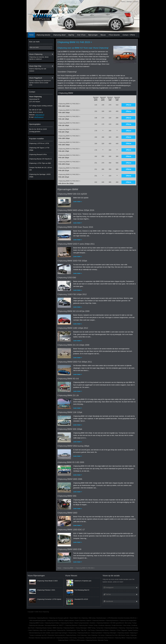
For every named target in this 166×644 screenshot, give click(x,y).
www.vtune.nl (40, 115)
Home (123, 1)
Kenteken (93, 623)
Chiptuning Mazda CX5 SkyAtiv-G (40, 159)
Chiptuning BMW (68, 568)
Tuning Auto (81, 638)
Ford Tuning (73, 638)
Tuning (134, 623)
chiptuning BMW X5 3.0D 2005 (71, 462)
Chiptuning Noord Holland (52, 623)
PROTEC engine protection (66, 620)
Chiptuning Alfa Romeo (102, 630)
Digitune (89, 620)
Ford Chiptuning (82, 635)
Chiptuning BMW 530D (67, 513)
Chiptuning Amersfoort (112, 620)
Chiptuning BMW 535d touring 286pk (73, 446)
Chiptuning (122, 628)
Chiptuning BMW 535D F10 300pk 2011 (75, 362)
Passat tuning (72, 633)
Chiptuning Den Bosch (67, 623)
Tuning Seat (100, 628)
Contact (136, 1)
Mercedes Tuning (103, 640)
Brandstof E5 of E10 (81, 599)
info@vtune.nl (39, 117)
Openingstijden (35, 124)
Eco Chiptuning (83, 618)
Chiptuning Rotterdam (99, 620)
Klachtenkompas (101, 618)
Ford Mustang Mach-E (82, 590)
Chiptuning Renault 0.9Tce (38, 154)
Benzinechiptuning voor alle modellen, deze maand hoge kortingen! (48, 633)
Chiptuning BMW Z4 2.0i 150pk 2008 (73, 345)
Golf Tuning (91, 630)
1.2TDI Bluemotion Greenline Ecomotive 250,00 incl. (122, 618)
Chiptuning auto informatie (36, 625)
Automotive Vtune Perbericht (106, 638)
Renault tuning (52, 630)
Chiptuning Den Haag (132, 628)
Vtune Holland (74, 618)
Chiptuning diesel (59, 35)
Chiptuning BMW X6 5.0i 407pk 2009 (73, 311)
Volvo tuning (127, 625)
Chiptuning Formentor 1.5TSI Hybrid (49, 599)
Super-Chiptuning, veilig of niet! (37, 630)
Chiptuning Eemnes (91, 640)
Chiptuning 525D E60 (67, 278)
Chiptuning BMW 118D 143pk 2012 (73, 328)
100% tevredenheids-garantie (38, 620)
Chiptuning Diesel (63, 640)
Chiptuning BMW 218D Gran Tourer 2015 (75, 227)
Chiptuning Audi (83, 625)
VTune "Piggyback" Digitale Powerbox (127, 630)
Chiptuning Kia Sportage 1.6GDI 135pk (40, 176)
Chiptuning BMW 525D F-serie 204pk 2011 (76, 244)
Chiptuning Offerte (120, 638)
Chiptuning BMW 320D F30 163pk (72, 261)
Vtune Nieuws (71, 576)
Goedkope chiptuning (104, 625)
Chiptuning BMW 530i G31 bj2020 (72, 194)
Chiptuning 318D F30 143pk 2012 (72, 294)
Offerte (129, 105)
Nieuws (103, 35)
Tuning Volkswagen (81, 628)
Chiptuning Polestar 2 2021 (46, 590)
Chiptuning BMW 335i (67, 496)
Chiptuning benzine (43, 35)
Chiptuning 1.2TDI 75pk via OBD (40, 163)
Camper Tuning (93, 625)
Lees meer (77, 202)
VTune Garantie (114, 35)
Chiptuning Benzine (42, 618)
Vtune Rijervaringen (36, 576)
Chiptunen (113, 630)
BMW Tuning (92, 628)
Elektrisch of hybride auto (83, 581)
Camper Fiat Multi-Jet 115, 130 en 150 (41, 169)
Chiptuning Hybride (91, 638)
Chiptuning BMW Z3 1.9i (68, 395)
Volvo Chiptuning (92, 635)
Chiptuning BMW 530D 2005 (70, 479)
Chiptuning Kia (61, 630)
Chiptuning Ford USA (111, 635)
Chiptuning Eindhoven (84, 633)
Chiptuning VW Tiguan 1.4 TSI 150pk (39, 149)
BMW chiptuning (58, 628)
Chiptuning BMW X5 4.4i (68, 379)
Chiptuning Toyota (131, 638)
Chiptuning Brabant (97, 633)
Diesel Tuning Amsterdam (82, 623)
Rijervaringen (93, 35)
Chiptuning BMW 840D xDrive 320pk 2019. (76, 210)
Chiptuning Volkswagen (110, 633)
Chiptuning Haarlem (69, 628)
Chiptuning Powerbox (62, 638)
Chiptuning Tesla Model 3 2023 (47, 581)
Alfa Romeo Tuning (124, 635)
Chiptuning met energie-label (128, 620)
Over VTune (81, 35)
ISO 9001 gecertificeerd (117, 623)
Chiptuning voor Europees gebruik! (59, 618)
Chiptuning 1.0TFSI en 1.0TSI (39, 143)
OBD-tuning (92, 618)
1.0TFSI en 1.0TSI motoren (77, 640)
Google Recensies (117, 625)
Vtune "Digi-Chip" (82, 630)
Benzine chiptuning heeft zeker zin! (45, 638)
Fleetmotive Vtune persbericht (56, 635)
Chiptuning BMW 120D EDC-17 (71, 530)
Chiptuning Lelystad (123, 633)
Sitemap (129, 1)
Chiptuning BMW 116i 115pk (70, 412)
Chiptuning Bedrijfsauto (111, 628)
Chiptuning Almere (71, 635)
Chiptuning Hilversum (71, 625)
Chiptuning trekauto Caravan (44, 628)
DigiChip (71, 35)
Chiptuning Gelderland (103, 623)
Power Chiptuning (80, 620)
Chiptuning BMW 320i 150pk (70, 429)
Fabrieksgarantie (71, 630)
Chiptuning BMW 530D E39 (69, 549)
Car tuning (101, 635)
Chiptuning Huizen (52, 620)
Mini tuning (128, 623)
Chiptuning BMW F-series (36, 623)
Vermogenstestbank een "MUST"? (55, 625)
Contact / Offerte (129, 35)
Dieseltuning (32, 618)
